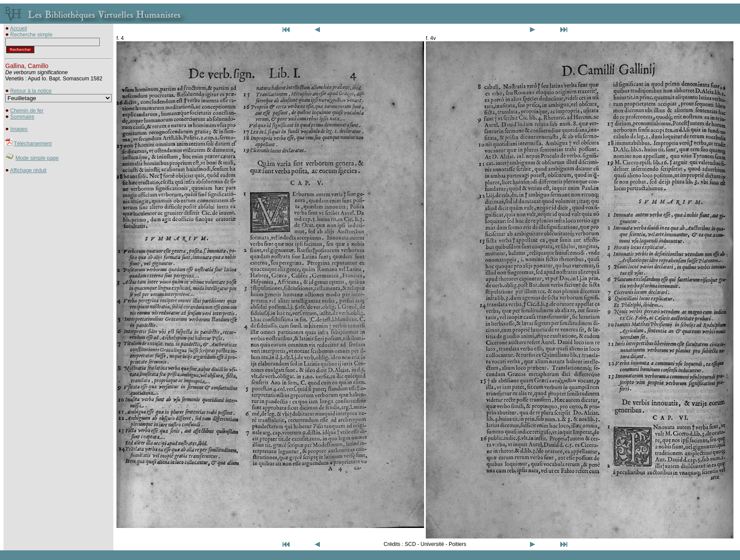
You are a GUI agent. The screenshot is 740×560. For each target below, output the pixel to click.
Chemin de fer (27, 111)
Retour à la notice (31, 91)
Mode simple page (37, 158)
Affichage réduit (28, 170)
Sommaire (22, 117)
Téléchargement (33, 144)
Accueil (19, 29)
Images (19, 129)
